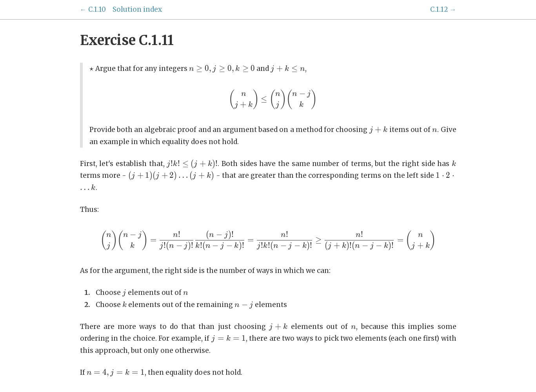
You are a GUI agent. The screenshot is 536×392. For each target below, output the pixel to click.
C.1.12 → (443, 9)
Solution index (137, 9)
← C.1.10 (93, 9)
